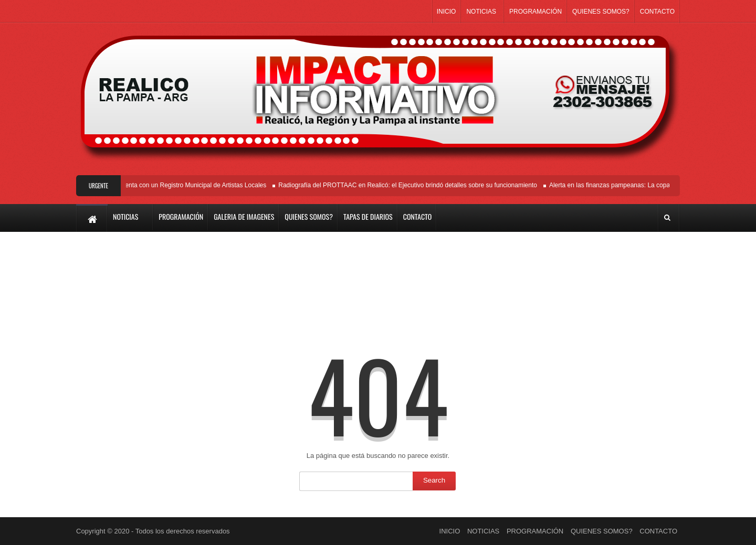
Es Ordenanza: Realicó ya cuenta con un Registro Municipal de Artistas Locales (156, 185)
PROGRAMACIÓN (535, 12)
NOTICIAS (481, 12)
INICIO (447, 12)
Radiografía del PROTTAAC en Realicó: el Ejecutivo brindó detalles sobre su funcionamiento (409, 185)
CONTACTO (657, 12)
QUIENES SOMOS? (601, 12)
